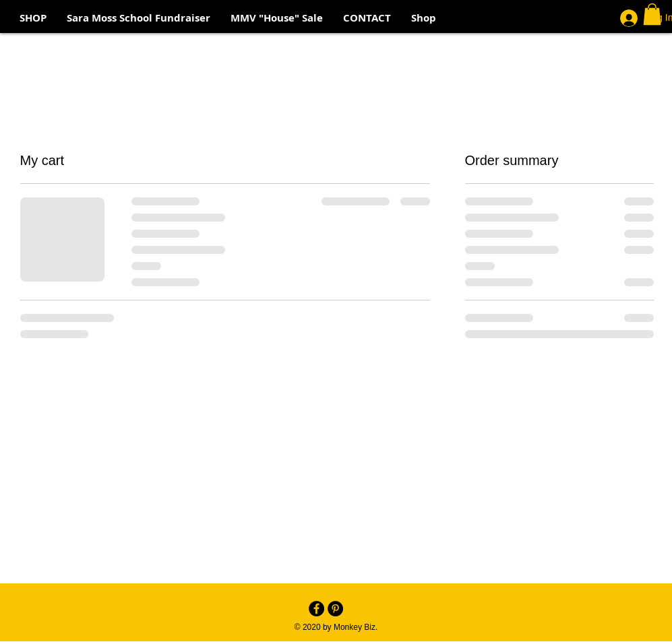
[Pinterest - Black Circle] (335, 609)
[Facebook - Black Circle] (316, 609)
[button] (652, 14)
